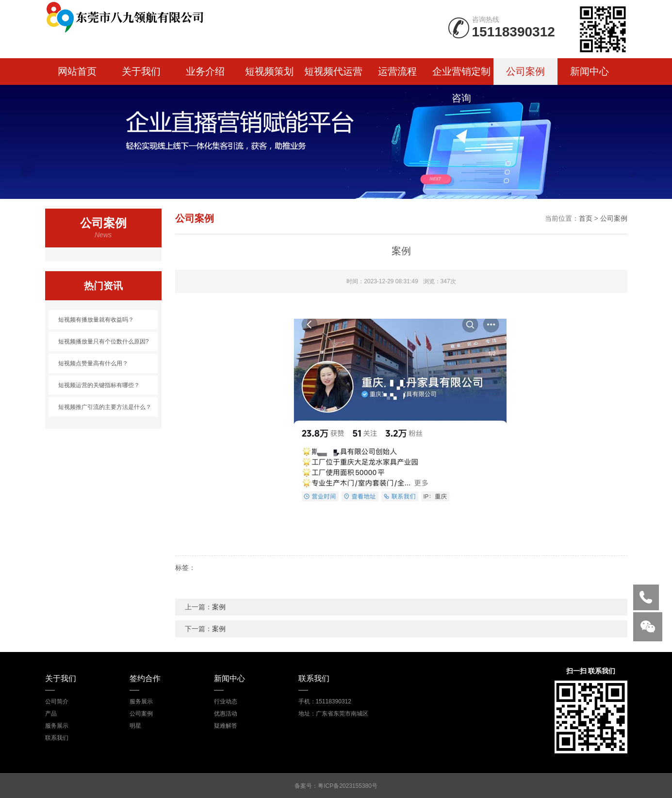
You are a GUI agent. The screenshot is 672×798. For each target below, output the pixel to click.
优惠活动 (226, 714)
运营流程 (397, 71)
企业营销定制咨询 (461, 75)
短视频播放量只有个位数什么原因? (104, 342)
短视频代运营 (333, 71)
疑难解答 (226, 726)
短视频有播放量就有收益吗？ (96, 320)
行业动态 (226, 701)
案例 (219, 607)
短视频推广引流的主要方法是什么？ (105, 407)
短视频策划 (269, 71)
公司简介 (57, 701)
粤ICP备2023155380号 (348, 786)
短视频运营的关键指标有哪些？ (99, 385)
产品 (51, 714)
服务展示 (57, 726)
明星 (135, 726)
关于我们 (141, 71)
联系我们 (57, 738)
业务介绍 (205, 71)
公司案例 (525, 71)
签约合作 (145, 678)
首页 (586, 218)
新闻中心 (590, 71)
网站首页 (77, 71)
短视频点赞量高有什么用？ (93, 363)
